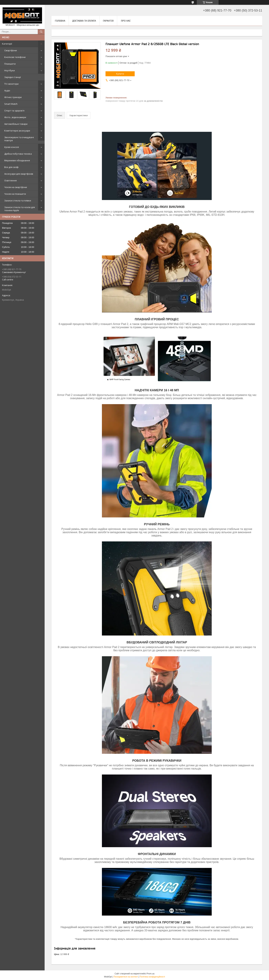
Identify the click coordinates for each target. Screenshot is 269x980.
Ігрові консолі (12, 147)
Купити (120, 74)
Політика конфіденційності (152, 977)
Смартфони (11, 50)
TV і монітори (11, 84)
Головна (60, 21)
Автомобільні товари (16, 124)
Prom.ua (151, 974)
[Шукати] (41, 32)
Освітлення (10, 180)
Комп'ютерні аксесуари (17, 131)
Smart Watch (11, 104)
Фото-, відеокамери (15, 117)
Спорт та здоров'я (14, 111)
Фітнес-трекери (13, 97)
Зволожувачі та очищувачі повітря (19, 139)
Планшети (10, 64)
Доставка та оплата (84, 21)
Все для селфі (11, 167)
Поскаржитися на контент (126, 977)
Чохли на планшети (15, 194)
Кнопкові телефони (15, 57)
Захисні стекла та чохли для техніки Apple (20, 209)
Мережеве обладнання (17, 160)
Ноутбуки (10, 70)
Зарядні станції (13, 77)
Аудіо (7, 90)
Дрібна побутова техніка (18, 154)
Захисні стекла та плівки (18, 201)
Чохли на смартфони (16, 187)
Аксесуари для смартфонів (19, 174)
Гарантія (108, 21)
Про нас (126, 21)
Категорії (7, 44)
